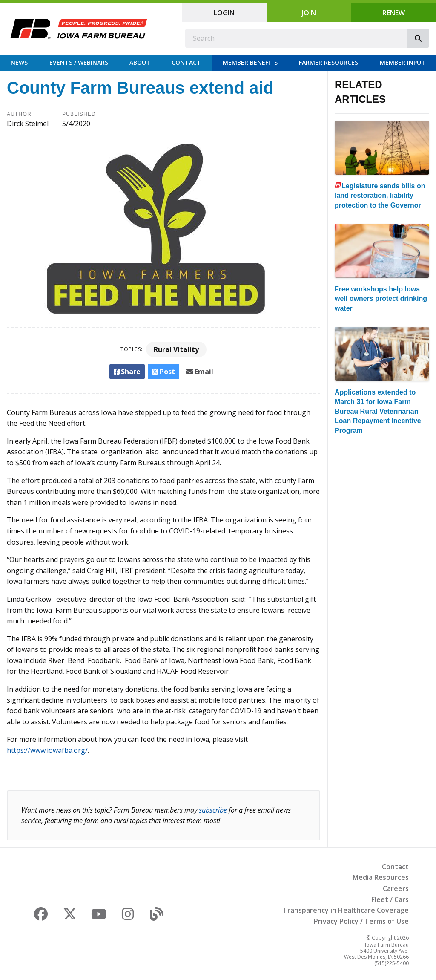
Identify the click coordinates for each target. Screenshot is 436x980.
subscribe (213, 810)
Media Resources (381, 877)
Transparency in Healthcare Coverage (346, 910)
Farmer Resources (328, 62)
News (19, 62)
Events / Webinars (79, 62)
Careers (396, 888)
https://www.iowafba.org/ (47, 750)
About (140, 62)
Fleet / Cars (390, 899)
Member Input (403, 62)
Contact (186, 62)
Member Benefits (250, 62)
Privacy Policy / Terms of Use (361, 921)
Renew (394, 13)
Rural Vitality (176, 349)
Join (309, 13)
